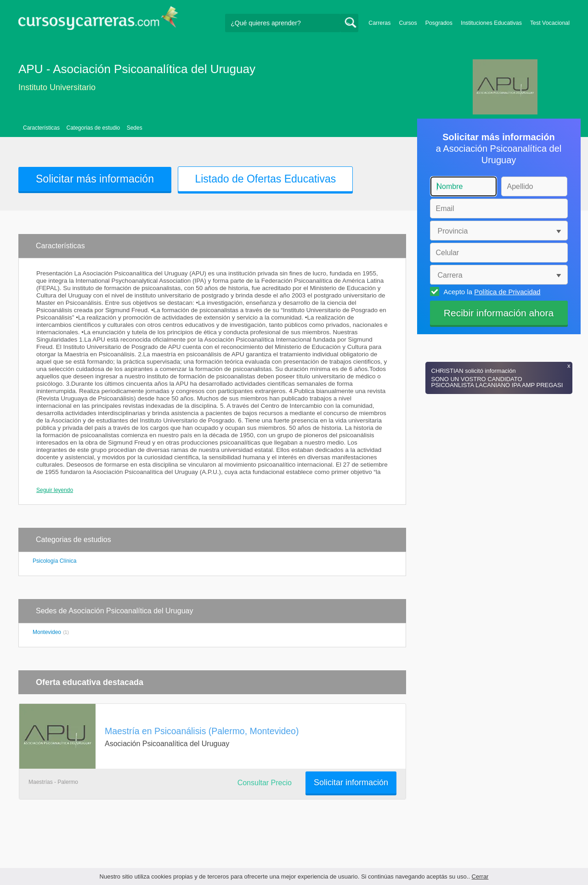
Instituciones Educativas (491, 23)
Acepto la (491, 291)
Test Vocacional (550, 23)
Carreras (379, 23)
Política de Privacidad (507, 292)
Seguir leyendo (55, 490)
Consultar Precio (265, 783)
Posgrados (439, 23)
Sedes (135, 128)
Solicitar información (351, 782)
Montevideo (47, 632)
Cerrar (480, 876)
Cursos (408, 23)
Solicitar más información (95, 179)
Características (41, 128)
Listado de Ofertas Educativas (265, 179)
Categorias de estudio (93, 128)
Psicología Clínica (54, 561)
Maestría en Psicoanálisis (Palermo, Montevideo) (202, 731)
